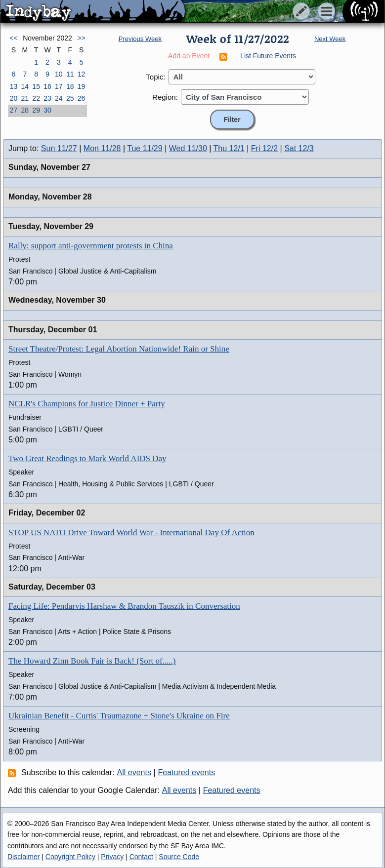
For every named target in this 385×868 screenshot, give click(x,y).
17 (59, 86)
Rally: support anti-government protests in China (91, 246)
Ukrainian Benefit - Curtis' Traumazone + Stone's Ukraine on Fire (119, 716)
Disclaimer (23, 857)
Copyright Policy (70, 857)
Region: (165, 97)
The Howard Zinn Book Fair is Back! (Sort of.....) (92, 661)
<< (13, 38)
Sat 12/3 (299, 148)
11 (70, 74)
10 (59, 74)
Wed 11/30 (188, 148)
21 (25, 98)
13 (14, 86)
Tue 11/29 (145, 148)
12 (82, 74)
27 (14, 110)
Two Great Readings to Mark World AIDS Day (87, 458)
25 (70, 98)
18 (70, 86)
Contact (141, 857)
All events (134, 772)
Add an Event (189, 56)
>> (81, 38)
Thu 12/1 (229, 148)
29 (36, 110)
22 (36, 98)
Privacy (112, 857)
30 (47, 110)
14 (25, 86)
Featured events (187, 772)
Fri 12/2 (264, 148)
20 (14, 98)
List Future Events (268, 56)
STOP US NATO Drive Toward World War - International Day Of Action (131, 533)
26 (82, 98)
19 (82, 86)
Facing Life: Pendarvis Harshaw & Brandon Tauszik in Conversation (124, 606)
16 (47, 86)
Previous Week (140, 39)
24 (59, 98)
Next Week (330, 39)
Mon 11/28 (102, 148)
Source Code (179, 857)
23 (47, 98)
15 (36, 86)
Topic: (155, 77)
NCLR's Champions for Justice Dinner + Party (87, 404)
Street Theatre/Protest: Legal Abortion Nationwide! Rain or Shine (119, 349)
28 (25, 110)
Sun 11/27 (59, 148)
